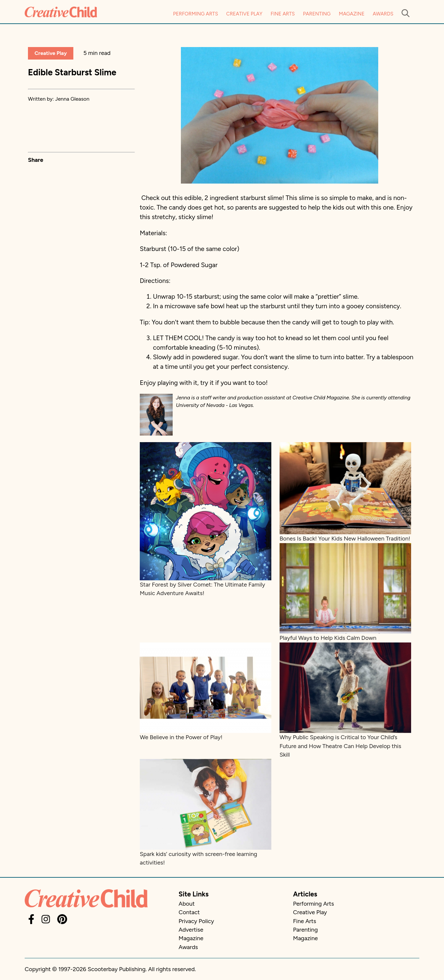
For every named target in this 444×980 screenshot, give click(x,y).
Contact (189, 912)
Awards (383, 14)
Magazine (352, 14)
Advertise (191, 930)
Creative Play (244, 14)
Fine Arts (283, 14)
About (187, 904)
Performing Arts (196, 14)
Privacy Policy (196, 921)
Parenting (317, 14)
